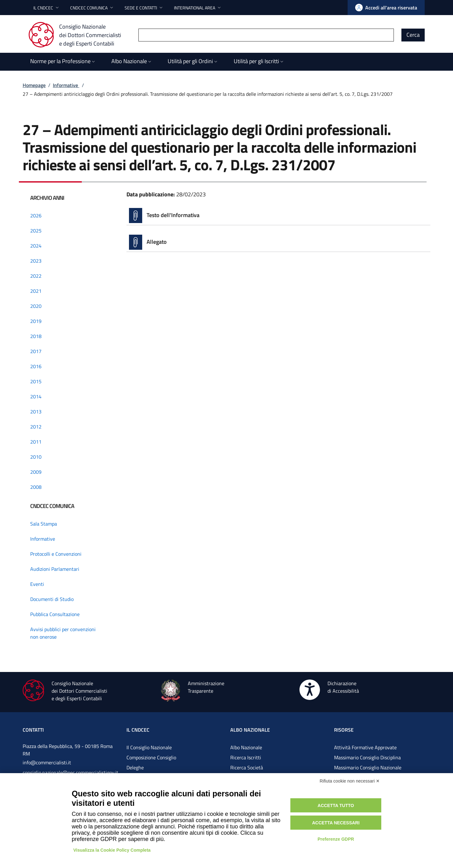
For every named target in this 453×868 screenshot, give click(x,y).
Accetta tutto (336, 805)
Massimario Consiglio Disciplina (367, 757)
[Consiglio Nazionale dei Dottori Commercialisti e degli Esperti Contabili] (78, 35)
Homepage (34, 85)
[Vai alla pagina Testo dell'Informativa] (278, 216)
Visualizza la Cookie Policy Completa (112, 850)
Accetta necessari (336, 823)
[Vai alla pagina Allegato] (278, 242)
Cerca (413, 35)
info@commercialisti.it (47, 762)
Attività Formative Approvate (365, 747)
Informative (66, 85)
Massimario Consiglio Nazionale (368, 767)
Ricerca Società (247, 767)
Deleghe (135, 767)
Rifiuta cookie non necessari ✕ (350, 781)
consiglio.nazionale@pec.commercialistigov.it (70, 772)
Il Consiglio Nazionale (149, 747)
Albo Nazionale (246, 747)
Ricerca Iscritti (246, 757)
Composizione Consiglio (151, 757)
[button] (47, 8)
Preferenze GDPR (336, 839)
